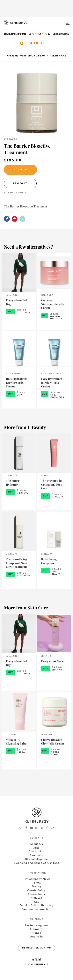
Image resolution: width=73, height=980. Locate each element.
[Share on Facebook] (7, 219)
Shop (32, 56)
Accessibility (36, 894)
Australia (36, 937)
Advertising (36, 852)
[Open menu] (68, 22)
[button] (36, 43)
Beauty (44, 56)
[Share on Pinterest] (15, 219)
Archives (36, 898)
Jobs (37, 848)
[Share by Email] (22, 219)
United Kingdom (37, 926)
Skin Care (59, 56)
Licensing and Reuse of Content (36, 863)
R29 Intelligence (36, 859)
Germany (36, 929)
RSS (36, 902)
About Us (36, 844)
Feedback (36, 856)
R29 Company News (36, 879)
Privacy (37, 887)
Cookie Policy (36, 891)
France (36, 933)
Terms (36, 883)
